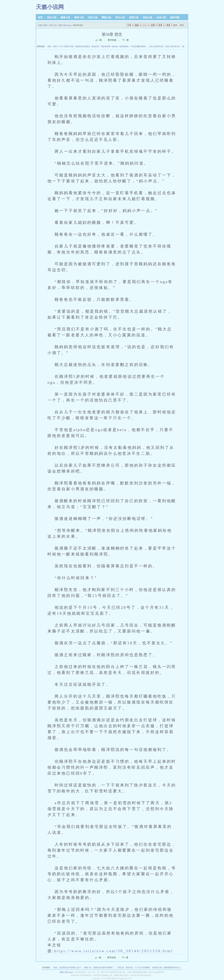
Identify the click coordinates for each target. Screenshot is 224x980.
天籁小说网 (50, 7)
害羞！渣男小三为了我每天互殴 (61, 46)
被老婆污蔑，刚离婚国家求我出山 (166, 968)
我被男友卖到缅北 (83, 46)
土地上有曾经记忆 (156, 46)
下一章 (126, 40)
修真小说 (65, 17)
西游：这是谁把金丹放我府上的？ (68, 968)
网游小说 (106, 17)
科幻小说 (120, 17)
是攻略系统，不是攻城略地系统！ (133, 46)
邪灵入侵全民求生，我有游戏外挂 (179, 46)
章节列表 (112, 40)
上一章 (98, 40)
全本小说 (161, 17)
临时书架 (175, 17)
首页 (40, 17)
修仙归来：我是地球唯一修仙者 (105, 46)
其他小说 (147, 17)
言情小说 (134, 17)
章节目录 (112, 958)
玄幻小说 (52, 17)
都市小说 (79, 17)
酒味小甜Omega (65, 25)
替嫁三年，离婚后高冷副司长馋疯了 (99, 968)
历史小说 (93, 17)
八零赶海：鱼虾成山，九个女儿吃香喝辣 (133, 968)
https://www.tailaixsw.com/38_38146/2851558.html (113, 951)
